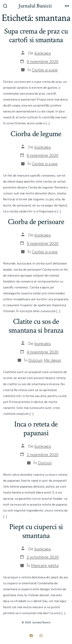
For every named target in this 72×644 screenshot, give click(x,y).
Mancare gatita (45, 565)
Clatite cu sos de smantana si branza (36, 326)
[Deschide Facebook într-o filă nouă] (31, 636)
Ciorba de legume (36, 134)
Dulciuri (35, 360)
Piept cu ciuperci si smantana (36, 531)
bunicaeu (43, 53)
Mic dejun (53, 360)
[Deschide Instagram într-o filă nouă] (41, 636)
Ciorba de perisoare (36, 222)
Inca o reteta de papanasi (36, 429)
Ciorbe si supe (45, 70)
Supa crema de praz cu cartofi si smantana (36, 36)
